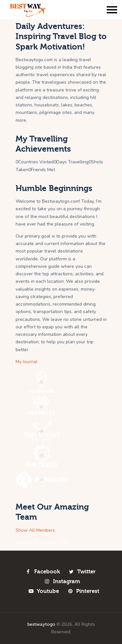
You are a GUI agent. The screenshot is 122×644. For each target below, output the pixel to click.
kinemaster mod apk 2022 (42, 542)
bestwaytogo (41, 624)
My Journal (27, 362)
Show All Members (35, 530)
